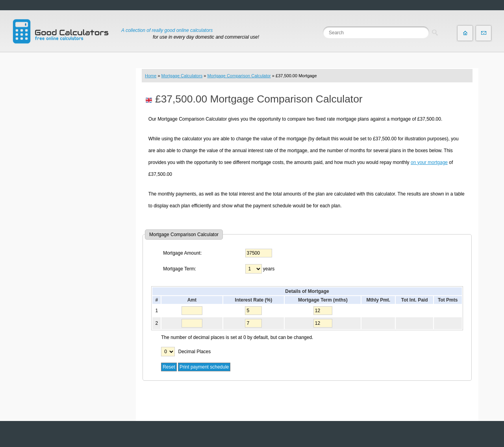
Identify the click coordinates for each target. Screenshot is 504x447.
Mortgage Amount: (182, 253)
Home (151, 76)
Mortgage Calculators (182, 76)
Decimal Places (195, 352)
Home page (465, 33)
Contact (484, 33)
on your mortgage (429, 162)
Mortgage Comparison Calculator (239, 76)
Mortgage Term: (180, 269)
